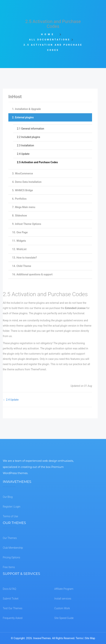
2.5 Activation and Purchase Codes (37, 162)
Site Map (90, 638)
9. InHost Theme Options (27, 224)
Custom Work (62, 608)
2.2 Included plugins (29, 137)
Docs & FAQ (9, 589)
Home (49, 34)
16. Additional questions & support (32, 274)
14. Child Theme (22, 266)
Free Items (9, 567)
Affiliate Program (64, 589)
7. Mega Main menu (24, 207)
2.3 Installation (25, 145)
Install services (63, 599)
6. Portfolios (19, 199)
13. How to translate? (24, 258)
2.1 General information (30, 129)
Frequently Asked (13, 618)
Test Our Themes (13, 608)
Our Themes (10, 538)
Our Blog (8, 497)
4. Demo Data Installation (27, 182)
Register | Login (12, 507)
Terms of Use (10, 516)
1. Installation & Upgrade (26, 109)
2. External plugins (23, 117)
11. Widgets (19, 241)
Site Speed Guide (64, 618)
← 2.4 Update (11, 400)
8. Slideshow (20, 216)
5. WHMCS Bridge (23, 190)
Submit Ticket (11, 599)
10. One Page (20, 232)
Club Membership (13, 548)
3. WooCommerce (23, 173)
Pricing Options (11, 557)
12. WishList (19, 249)
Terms (79, 638)
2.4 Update (23, 154)
